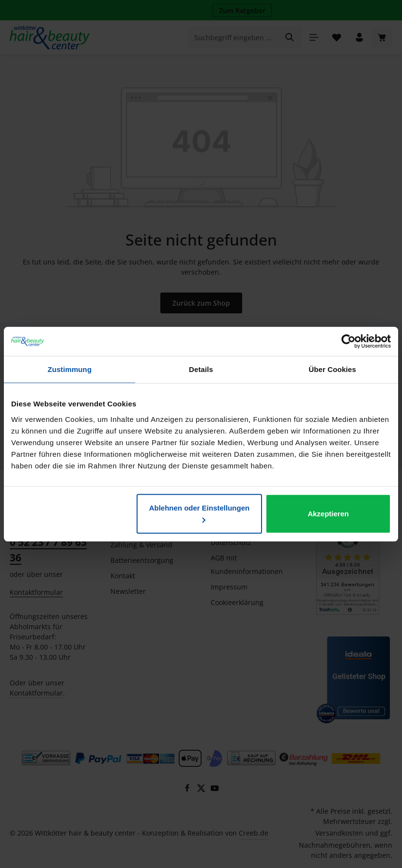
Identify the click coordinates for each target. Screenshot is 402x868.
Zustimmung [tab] (70, 369)
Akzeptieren (328, 513)
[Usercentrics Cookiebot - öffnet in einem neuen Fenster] (348, 341)
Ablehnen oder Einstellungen (200, 513)
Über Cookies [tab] (332, 369)
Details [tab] (201, 369)
